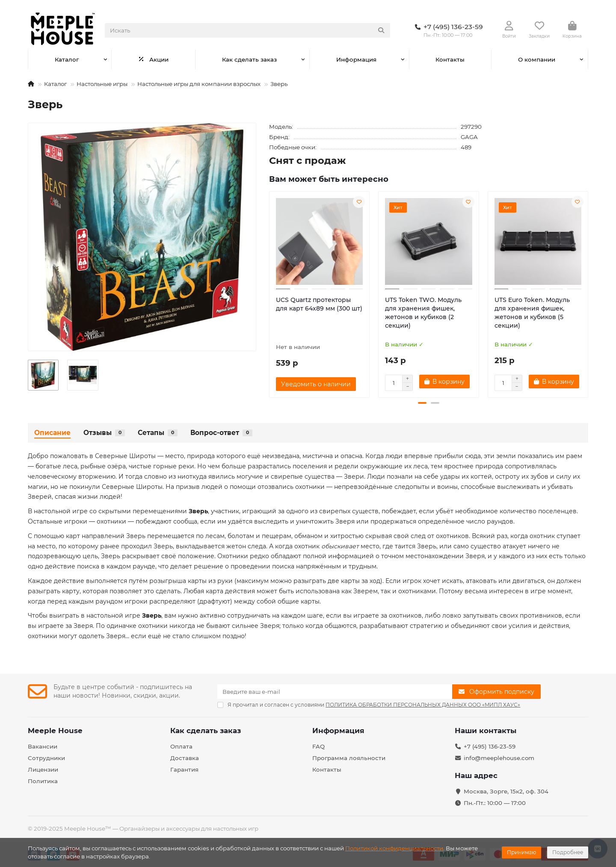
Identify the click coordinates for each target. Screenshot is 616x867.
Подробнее (568, 852)
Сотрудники (46, 758)
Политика (43, 781)
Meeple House (55, 731)
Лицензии (43, 769)
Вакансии (43, 746)
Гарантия (184, 769)
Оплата (181, 746)
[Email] (335, 692)
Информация (356, 59)
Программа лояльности (349, 758)
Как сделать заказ (249, 59)
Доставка (185, 758)
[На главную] (31, 84)
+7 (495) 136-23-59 (490, 746)
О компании (537, 59)
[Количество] (394, 383)
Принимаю (521, 852)
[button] (422, 403)
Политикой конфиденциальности (394, 848)
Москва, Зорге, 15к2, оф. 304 (506, 791)
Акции (153, 59)
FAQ (318, 746)
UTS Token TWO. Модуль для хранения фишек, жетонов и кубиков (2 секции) (423, 313)
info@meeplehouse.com (499, 758)
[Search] (247, 30)
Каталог (67, 59)
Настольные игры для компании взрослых (199, 84)
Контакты (450, 59)
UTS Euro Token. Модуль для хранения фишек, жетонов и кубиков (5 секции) (532, 313)
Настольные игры (102, 84)
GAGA (469, 137)
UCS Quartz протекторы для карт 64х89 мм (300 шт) (319, 304)
